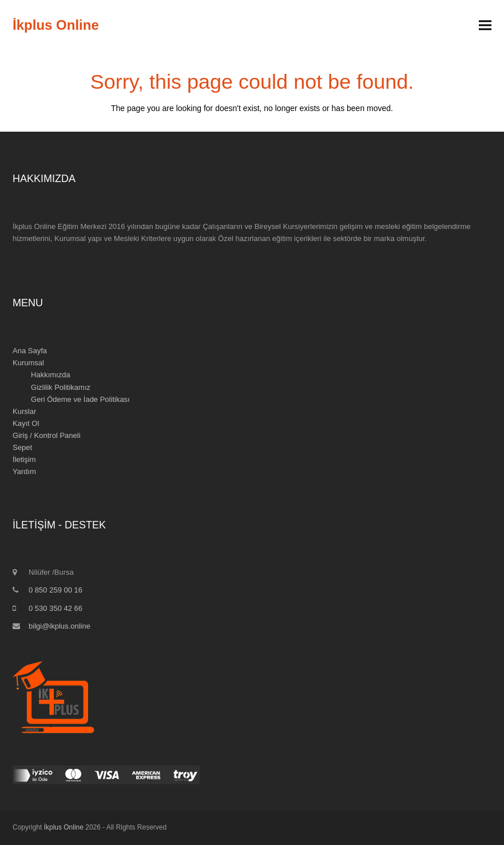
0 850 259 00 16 (55, 590)
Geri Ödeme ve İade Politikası (80, 399)
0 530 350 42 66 (55, 608)
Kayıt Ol (26, 423)
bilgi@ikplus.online (59, 626)
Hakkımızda (51, 375)
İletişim (24, 459)
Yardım (24, 471)
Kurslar (24, 411)
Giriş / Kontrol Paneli (47, 435)
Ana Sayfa (30, 351)
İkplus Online (56, 25)
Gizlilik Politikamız (61, 387)
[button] (485, 25)
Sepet (22, 447)
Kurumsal (28, 363)
